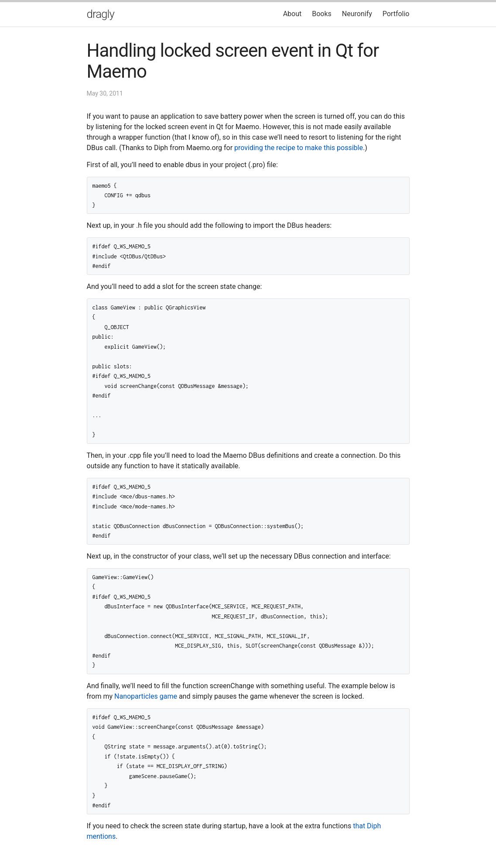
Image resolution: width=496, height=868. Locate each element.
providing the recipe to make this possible (299, 148)
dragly (101, 14)
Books (322, 14)
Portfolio (396, 14)
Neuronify (357, 14)
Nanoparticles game (146, 696)
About (292, 14)
